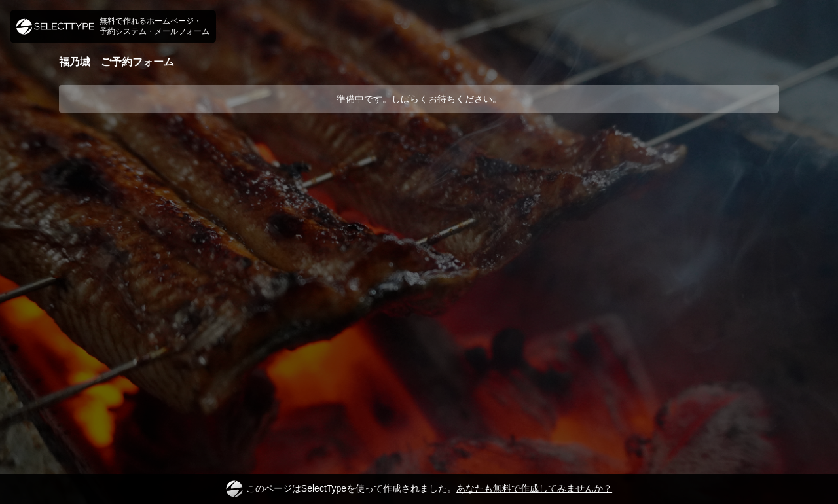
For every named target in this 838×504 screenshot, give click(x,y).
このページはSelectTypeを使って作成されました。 (419, 489)
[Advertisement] (419, 162)
